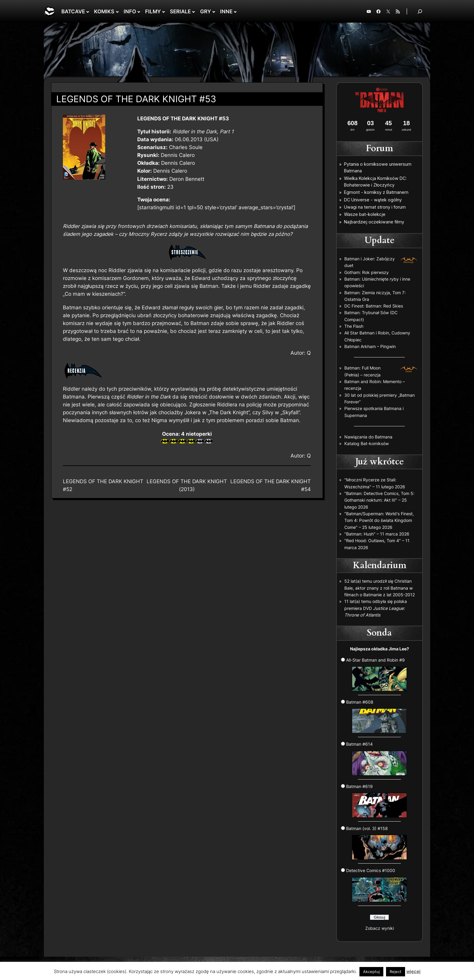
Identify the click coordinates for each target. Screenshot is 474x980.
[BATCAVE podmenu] (88, 11)
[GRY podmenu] (214, 11)
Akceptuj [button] (371, 972)
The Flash (354, 326)
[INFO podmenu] (139, 11)
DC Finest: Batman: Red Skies (374, 306)
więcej (413, 971)
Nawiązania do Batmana (368, 437)
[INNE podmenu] (235, 11)
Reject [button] (396, 972)
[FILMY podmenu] (164, 11)
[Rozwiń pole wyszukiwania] (420, 11)
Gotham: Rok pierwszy (367, 272)
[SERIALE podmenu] (193, 11)
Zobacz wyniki (380, 928)
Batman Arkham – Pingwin (370, 346)
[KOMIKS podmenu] (117, 11)
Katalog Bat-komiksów (367, 443)
